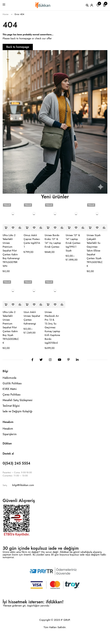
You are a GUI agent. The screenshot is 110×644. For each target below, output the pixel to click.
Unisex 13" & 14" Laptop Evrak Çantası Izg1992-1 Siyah (73, 243)
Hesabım (8, 429)
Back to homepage (18, 47)
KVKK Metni (10, 389)
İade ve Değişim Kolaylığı (18, 411)
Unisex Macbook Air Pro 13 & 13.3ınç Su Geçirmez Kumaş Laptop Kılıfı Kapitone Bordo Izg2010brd (52, 327)
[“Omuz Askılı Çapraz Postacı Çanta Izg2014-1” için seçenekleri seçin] (27, 228)
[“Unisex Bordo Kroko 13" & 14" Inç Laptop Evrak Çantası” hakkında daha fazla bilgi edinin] (48, 228)
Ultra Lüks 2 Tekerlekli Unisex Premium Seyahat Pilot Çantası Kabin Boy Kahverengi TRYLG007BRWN (11, 251)
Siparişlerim (10, 434)
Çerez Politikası (12, 395)
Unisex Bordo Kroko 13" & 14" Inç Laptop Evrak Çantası (53, 241)
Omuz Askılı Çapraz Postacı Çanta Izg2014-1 (32, 241)
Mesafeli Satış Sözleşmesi (18, 400)
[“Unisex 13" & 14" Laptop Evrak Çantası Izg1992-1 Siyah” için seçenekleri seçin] (69, 228)
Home (5, 14)
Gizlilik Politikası (12, 383)
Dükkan (7, 443)
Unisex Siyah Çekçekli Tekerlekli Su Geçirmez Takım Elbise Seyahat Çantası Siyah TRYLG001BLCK (95, 251)
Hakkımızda (9, 378)
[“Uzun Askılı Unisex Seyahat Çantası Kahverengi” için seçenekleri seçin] (27, 305)
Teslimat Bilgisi (11, 406)
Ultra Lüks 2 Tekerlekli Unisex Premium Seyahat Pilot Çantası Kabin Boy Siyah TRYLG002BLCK (11, 327)
